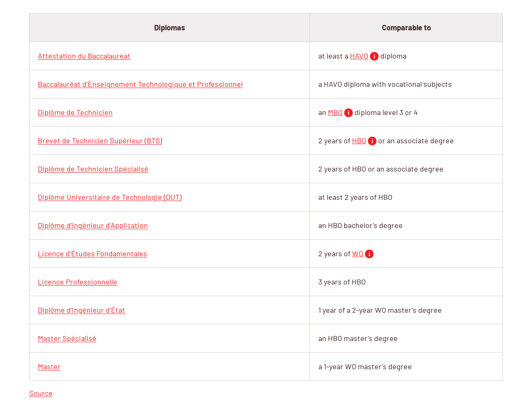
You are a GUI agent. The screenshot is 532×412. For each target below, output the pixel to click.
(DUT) (110, 197)
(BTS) (100, 140)
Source (41, 393)
